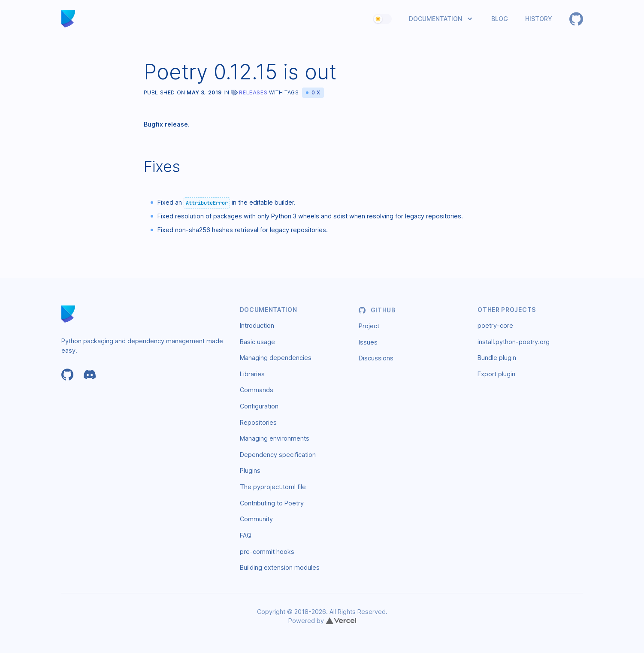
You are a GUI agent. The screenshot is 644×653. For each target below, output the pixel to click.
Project (369, 326)
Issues (368, 342)
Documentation (435, 19)
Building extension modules (280, 567)
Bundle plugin (497, 358)
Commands (257, 390)
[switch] (382, 19)
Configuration (259, 406)
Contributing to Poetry (272, 503)
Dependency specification (278, 455)
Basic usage (257, 342)
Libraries (252, 374)
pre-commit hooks (267, 552)
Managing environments (275, 438)
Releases (253, 92)
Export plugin (496, 374)
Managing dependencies (276, 358)
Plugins (250, 470)
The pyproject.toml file (273, 487)
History (539, 19)
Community (256, 519)
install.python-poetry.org (514, 342)
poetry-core (495, 325)
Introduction (257, 325)
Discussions (376, 358)
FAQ (246, 535)
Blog (500, 19)
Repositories (258, 422)
